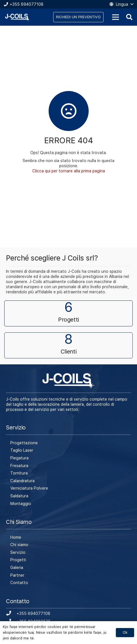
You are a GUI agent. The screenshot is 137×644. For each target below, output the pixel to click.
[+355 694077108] (11, 613)
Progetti (18, 560)
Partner (17, 575)
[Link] (17, 17)
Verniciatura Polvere (29, 488)
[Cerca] (129, 17)
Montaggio (21, 504)
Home (16, 537)
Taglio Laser (22, 450)
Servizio (18, 552)
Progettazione (24, 443)
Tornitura (19, 473)
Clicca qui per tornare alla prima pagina (69, 171)
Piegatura (19, 458)
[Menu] (116, 17)
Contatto (19, 583)
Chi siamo (19, 545)
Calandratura (22, 481)
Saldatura (19, 496)
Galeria (17, 568)
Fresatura (19, 466)
